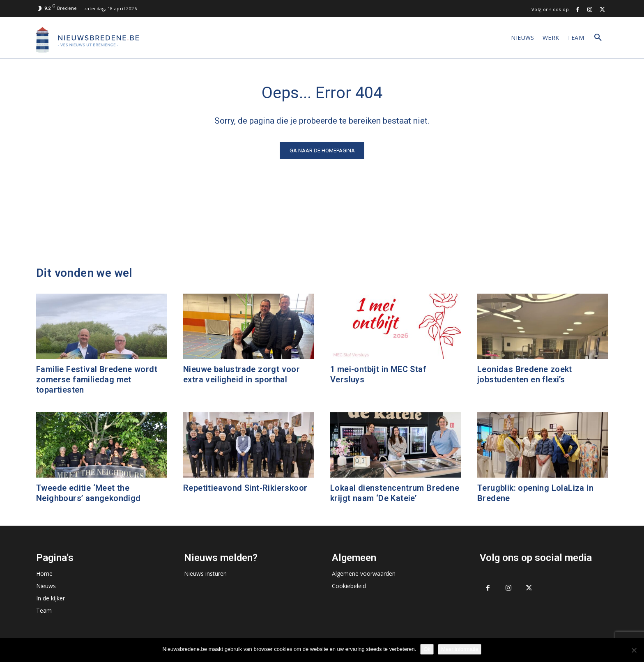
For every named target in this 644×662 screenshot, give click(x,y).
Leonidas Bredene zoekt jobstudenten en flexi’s (525, 374)
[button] (598, 38)
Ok (427, 649)
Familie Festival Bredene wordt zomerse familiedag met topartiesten (97, 379)
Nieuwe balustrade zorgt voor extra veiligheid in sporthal (241, 374)
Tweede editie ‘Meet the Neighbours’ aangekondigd (89, 493)
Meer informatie (460, 649)
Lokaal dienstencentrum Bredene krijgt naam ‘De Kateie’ (395, 493)
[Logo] (87, 40)
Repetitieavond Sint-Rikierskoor (245, 488)
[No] (634, 650)
